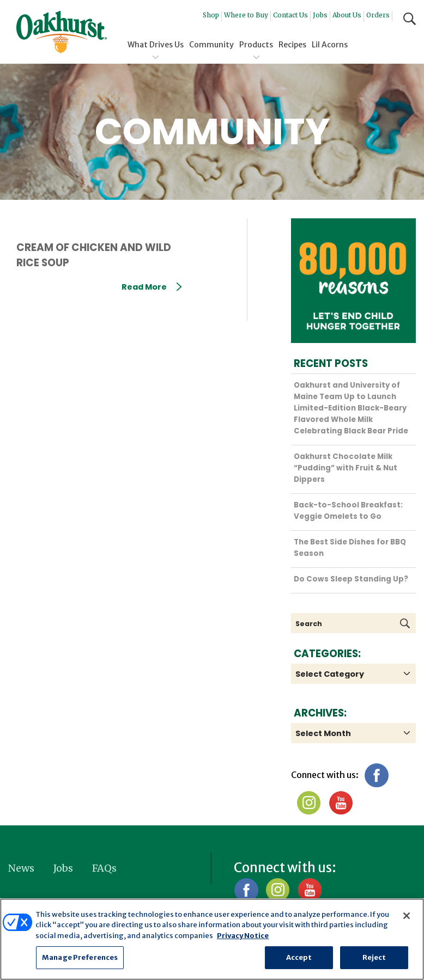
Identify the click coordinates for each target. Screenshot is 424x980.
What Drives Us (156, 45)
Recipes (292, 45)
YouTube (340, 803)
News (21, 868)
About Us (347, 15)
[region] (212, 939)
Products (256, 45)
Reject (374, 957)
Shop (211, 15)
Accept (299, 957)
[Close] (407, 916)
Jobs (320, 15)
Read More (152, 287)
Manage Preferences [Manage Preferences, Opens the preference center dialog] (80, 957)
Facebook (376, 775)
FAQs (104, 868)
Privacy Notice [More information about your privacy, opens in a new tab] (243, 936)
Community (211, 45)
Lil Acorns (330, 45)
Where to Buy (246, 15)
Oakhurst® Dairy (62, 32)
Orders (378, 15)
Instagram (309, 803)
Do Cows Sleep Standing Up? (351, 579)
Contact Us (290, 15)
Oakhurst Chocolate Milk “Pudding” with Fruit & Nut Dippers (346, 468)
